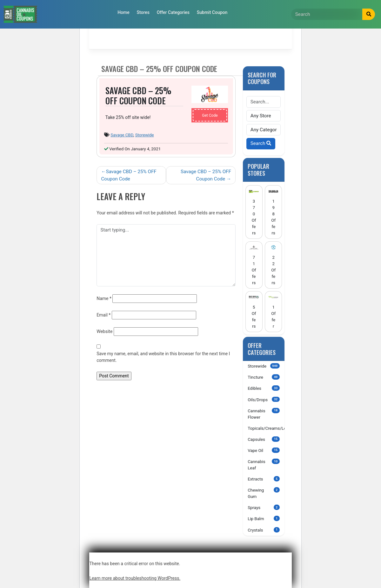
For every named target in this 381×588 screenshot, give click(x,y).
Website (104, 331)
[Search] (327, 14)
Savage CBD (122, 135)
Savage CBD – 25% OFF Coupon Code (129, 175)
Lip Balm (264, 518)
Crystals (264, 530)
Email (104, 315)
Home (124, 12)
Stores (143, 12)
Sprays (264, 507)
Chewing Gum (264, 493)
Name (104, 298)
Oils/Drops (264, 399)
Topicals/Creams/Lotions (266, 428)
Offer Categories (173, 12)
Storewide (145, 135)
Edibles (264, 388)
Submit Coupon (212, 12)
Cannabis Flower (264, 414)
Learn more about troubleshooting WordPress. (135, 578)
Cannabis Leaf (264, 464)
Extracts (264, 479)
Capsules (264, 439)
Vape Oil (264, 450)
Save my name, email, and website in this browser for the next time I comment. (163, 357)
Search (261, 143)
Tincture (264, 377)
